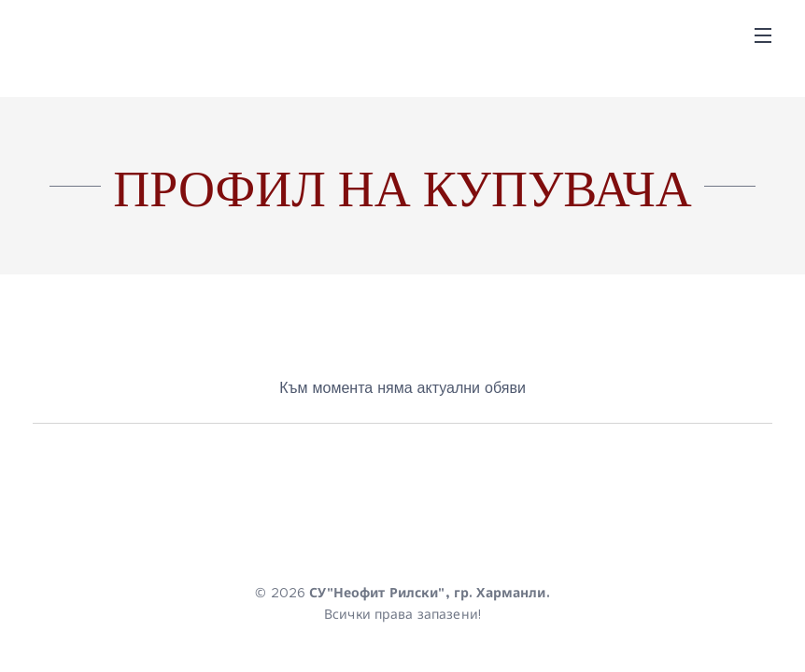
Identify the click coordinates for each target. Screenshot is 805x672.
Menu (763, 35)
